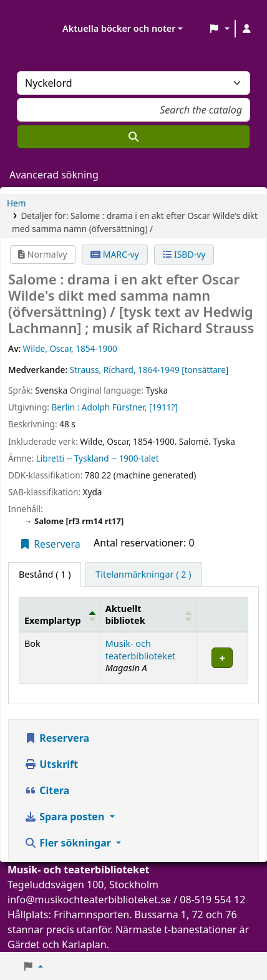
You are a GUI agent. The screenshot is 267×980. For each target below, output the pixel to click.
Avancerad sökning (54, 175)
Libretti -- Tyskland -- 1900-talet (98, 458)
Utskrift (51, 764)
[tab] (143, 575)
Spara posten (66, 817)
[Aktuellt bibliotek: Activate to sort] (148, 614)
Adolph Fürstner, (114, 407)
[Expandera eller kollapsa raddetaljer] (222, 658)
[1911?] (163, 407)
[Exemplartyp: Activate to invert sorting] (60, 614)
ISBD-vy (184, 254)
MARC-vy (115, 254)
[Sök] (133, 137)
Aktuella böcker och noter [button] (119, 28)
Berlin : (65, 407)
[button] (219, 29)
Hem (16, 203)
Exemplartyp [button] (53, 620)
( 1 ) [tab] (45, 574)
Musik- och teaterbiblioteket (141, 649)
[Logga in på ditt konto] (246, 29)
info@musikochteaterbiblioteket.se (89, 900)
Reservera (50, 544)
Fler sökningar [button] (69, 843)
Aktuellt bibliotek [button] (125, 614)
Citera (47, 790)
